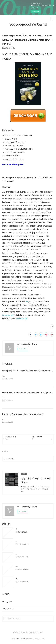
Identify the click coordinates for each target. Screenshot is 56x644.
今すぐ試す (36, 11)
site (27, 302)
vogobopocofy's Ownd (28, 24)
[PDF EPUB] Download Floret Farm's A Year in (23, 415)
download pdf (8, 315)
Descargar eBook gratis (13, 164)
